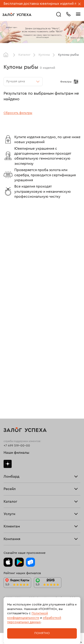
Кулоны (44, 55)
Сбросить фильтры (18, 113)
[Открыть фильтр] (76, 82)
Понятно (42, 633)
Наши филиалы (16, 453)
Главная (7, 55)
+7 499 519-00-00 (17, 446)
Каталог (24, 55)
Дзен (8, 464)
